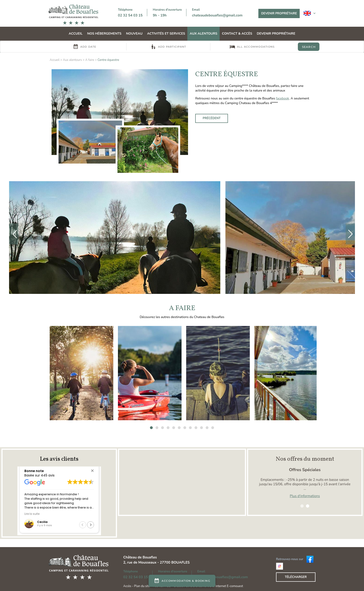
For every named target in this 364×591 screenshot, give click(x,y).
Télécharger (296, 577)
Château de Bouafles (140, 557)
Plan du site (142, 586)
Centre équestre (108, 60)
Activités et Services (166, 34)
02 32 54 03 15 (130, 15)
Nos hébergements (104, 34)
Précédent (212, 118)
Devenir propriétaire (279, 13)
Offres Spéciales (305, 470)
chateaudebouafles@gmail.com (217, 15)
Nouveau (134, 34)
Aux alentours (203, 34)
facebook (283, 98)
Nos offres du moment (305, 459)
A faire (90, 60)
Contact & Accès (237, 34)
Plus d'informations (305, 496)
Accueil (76, 34)
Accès (127, 586)
